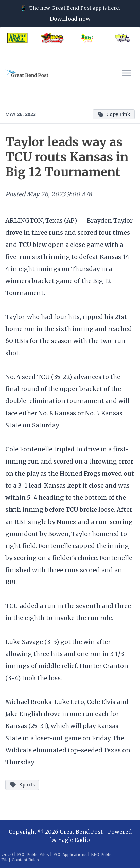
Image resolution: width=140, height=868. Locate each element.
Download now (70, 19)
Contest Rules (25, 860)
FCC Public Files (33, 854)
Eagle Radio (74, 840)
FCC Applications (70, 854)
